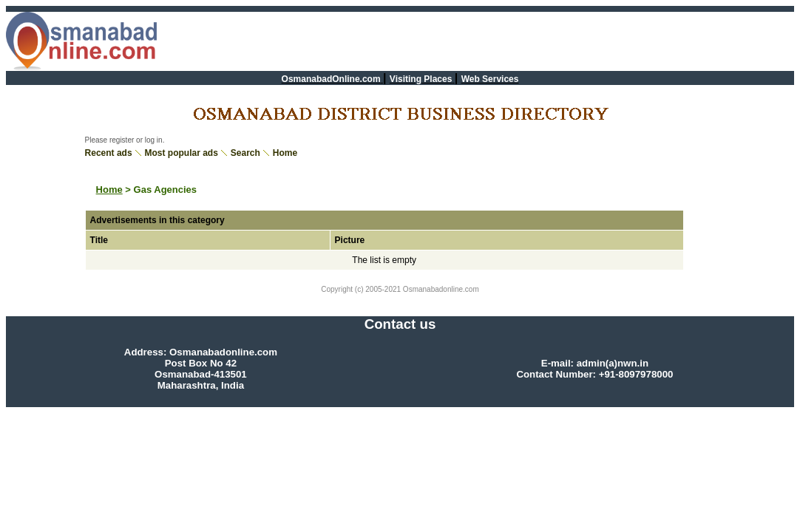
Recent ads (109, 153)
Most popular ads (182, 153)
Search (245, 153)
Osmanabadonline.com (440, 289)
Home (285, 153)
